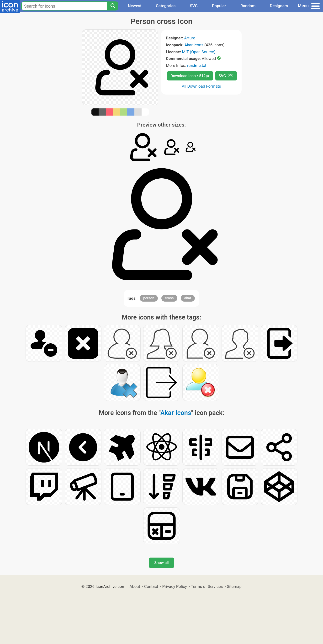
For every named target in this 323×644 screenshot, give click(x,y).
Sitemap (234, 586)
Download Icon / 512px (190, 76)
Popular (219, 6)
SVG (194, 6)
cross (169, 298)
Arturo (190, 38)
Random (248, 6)
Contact (151, 586)
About (135, 586)
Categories (166, 6)
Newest (135, 6)
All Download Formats (201, 86)
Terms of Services (207, 586)
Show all (161, 563)
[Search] (113, 6)
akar (188, 298)
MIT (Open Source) (199, 52)
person (149, 298)
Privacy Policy (174, 586)
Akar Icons (194, 45)
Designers (279, 6)
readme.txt (197, 65)
